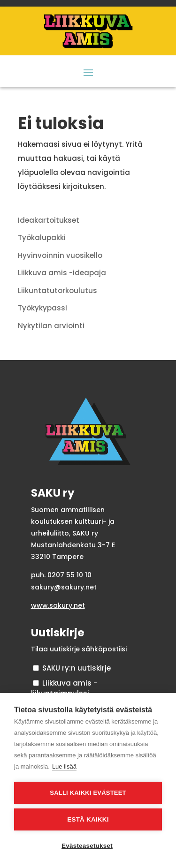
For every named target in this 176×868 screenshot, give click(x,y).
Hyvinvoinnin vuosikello (60, 255)
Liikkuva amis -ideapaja (62, 273)
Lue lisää (64, 766)
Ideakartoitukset (49, 220)
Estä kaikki (88, 819)
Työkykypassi (42, 308)
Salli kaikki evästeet (88, 793)
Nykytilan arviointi (51, 326)
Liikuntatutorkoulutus (57, 291)
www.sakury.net (58, 605)
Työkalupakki (42, 238)
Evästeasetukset (87, 846)
